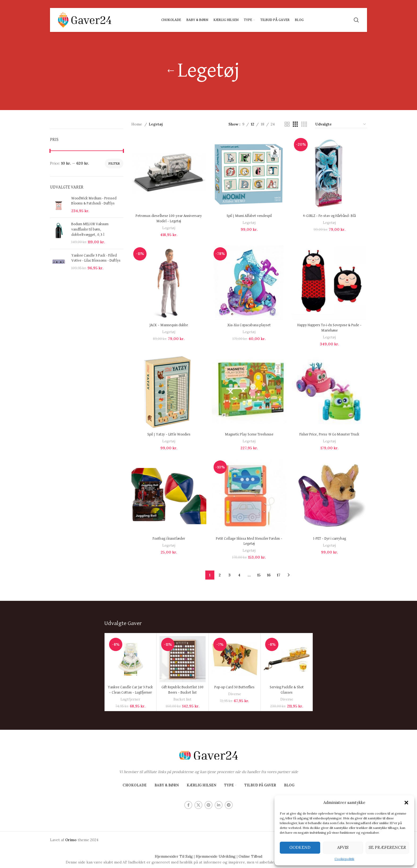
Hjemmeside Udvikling (216, 856)
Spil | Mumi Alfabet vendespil (249, 216)
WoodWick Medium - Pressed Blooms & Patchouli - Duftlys (94, 201)
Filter (114, 163)
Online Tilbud (250, 856)
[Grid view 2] (287, 124)
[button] (406, 803)
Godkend (300, 847)
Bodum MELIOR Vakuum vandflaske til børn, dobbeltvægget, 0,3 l (90, 229)
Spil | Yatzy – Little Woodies (169, 434)
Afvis (343, 847)
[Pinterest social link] (208, 805)
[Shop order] (341, 124)
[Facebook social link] (188, 805)
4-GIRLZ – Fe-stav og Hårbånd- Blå (329, 216)
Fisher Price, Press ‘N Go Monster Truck (329, 434)
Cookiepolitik (344, 859)
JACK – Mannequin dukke (169, 325)
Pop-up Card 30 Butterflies (234, 687)
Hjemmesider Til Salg (174, 856)
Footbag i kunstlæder (169, 539)
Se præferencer (387, 847)
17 (279, 575)
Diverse (235, 694)
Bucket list (182, 699)
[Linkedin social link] (219, 805)
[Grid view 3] (295, 124)
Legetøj (169, 228)
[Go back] (171, 71)
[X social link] (198, 805)
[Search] (356, 20)
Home (137, 124)
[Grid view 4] (304, 124)
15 (259, 575)
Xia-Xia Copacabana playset (249, 325)
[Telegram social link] (229, 805)
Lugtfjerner (130, 699)
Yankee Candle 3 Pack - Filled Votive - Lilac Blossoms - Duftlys (96, 258)
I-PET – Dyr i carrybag (330, 539)
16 (269, 575)
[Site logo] (85, 20)
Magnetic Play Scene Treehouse (249, 434)
